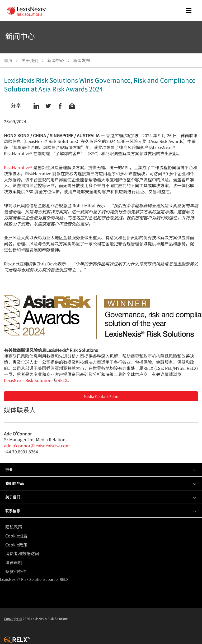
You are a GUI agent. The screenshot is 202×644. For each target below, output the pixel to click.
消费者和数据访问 (22, 553)
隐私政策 (14, 527)
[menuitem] (102, 527)
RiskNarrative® (18, 167)
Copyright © (13, 618)
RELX (62, 380)
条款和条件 (16, 571)
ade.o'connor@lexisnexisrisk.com (37, 445)
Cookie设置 (16, 536)
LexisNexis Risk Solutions (29, 380)
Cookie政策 (16, 545)
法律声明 (14, 562)
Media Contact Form (101, 396)
